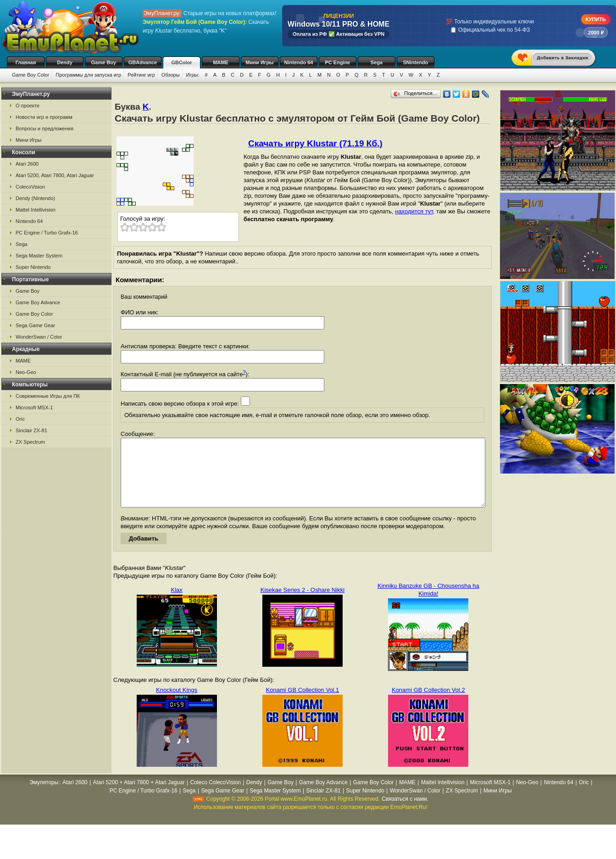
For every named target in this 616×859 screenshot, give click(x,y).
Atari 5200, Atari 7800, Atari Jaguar (55, 175)
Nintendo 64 (299, 62)
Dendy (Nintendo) (35, 198)
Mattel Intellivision (36, 210)
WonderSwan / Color (39, 337)
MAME (221, 62)
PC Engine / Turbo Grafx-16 (47, 233)
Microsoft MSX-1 (34, 407)
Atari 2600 (27, 164)
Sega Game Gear (35, 325)
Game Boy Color (31, 75)
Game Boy (104, 62)
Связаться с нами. (405, 813)
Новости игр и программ (44, 117)
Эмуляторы (44, 796)
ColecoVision (30, 187)
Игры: (193, 75)
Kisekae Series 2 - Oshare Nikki (303, 604)
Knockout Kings (177, 704)
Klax (177, 604)
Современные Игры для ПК (48, 396)
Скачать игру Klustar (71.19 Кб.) (315, 143)
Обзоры (171, 75)
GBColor (181, 62)
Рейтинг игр (141, 75)
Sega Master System (39, 256)
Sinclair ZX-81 (31, 430)
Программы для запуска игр (88, 75)
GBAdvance (143, 62)
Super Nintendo (33, 267)
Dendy (65, 62)
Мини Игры (260, 62)
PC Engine (337, 62)
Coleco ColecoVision (215, 796)
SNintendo (416, 62)
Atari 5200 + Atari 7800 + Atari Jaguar (139, 796)
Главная (26, 62)
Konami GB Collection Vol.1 (303, 704)
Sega (377, 62)
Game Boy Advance (38, 302)
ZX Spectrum (30, 442)
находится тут (414, 211)
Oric (20, 419)
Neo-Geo (26, 372)
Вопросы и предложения (44, 128)
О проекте (28, 106)
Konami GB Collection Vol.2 (428, 704)
